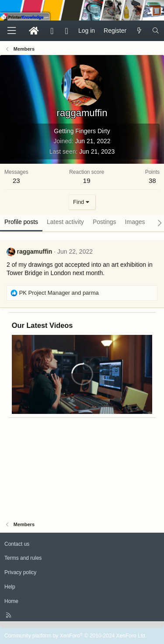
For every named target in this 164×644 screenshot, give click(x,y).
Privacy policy (20, 572)
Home (11, 601)
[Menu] (11, 31)
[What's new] (139, 31)
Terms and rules (23, 558)
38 (152, 181)
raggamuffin (34, 251)
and (59, 293)
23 (16, 181)
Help (10, 587)
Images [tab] (135, 222)
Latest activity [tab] (65, 222)
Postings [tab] (105, 222)
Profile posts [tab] (21, 222)
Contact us (17, 544)
